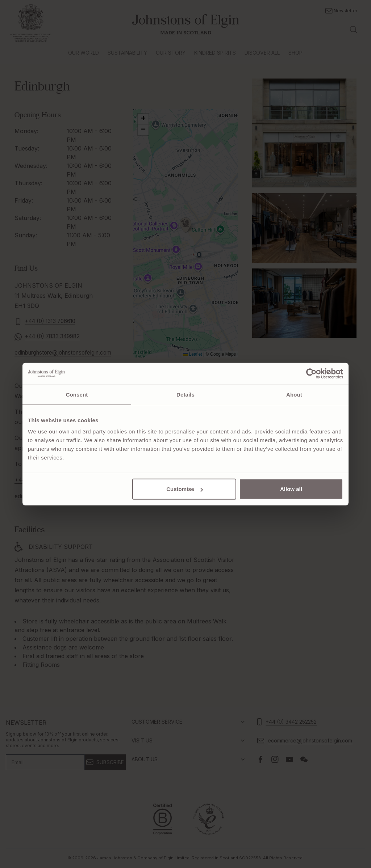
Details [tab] (185, 394)
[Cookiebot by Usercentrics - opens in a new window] (311, 373)
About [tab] (294, 394)
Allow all (291, 489)
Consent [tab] (77, 394)
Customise (185, 489)
